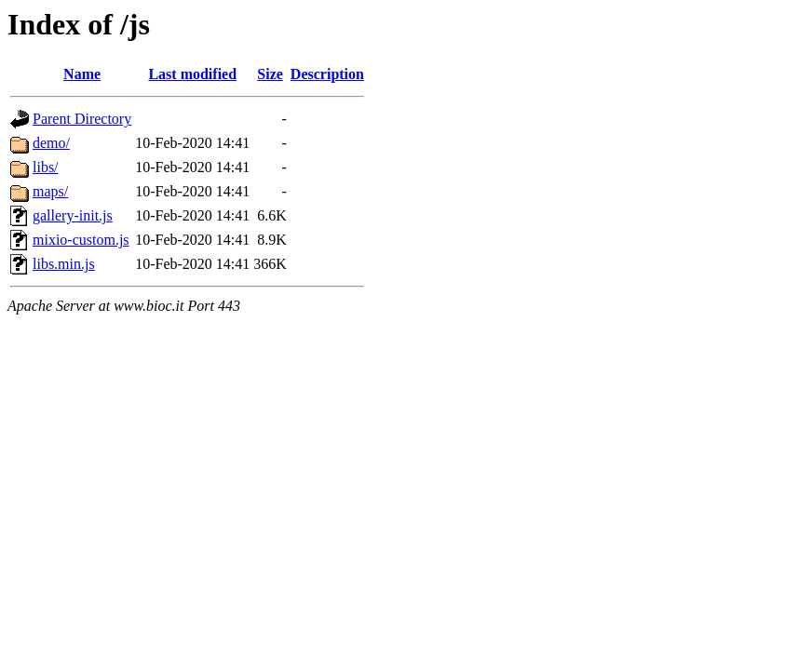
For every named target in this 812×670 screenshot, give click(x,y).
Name (82, 74)
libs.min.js (64, 264)
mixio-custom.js (81, 240)
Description (327, 74)
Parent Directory (82, 119)
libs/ (46, 167)
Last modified (192, 74)
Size (270, 74)
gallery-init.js (73, 215)
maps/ (50, 191)
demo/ (51, 143)
